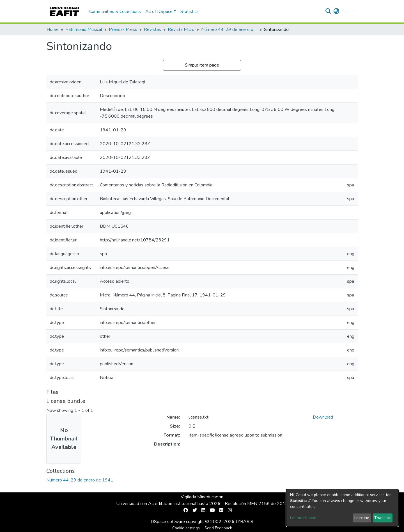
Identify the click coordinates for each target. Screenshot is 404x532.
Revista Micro (181, 29)
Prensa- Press (123, 29)
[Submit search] (328, 12)
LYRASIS (245, 522)
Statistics (190, 12)
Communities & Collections (115, 12)
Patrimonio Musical (84, 29)
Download (323, 417)
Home (53, 29)
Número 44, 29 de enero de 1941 (229, 29)
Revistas (152, 29)
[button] (337, 12)
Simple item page (202, 65)
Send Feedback (218, 528)
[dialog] (342, 508)
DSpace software (168, 522)
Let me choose (303, 518)
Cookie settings (186, 528)
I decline (362, 518)
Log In (348, 12)
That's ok (383, 518)
